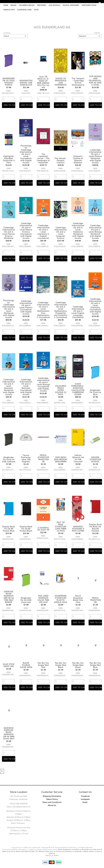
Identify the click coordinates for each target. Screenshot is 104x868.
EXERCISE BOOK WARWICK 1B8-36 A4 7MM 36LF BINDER (9, 597)
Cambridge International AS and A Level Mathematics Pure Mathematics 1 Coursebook (43, 310)
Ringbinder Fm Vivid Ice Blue (95, 392)
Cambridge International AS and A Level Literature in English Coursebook (43, 232)
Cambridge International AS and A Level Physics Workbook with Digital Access (95, 156)
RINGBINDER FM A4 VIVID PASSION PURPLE (9, 82)
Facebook (85, 796)
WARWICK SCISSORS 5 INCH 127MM (78, 529)
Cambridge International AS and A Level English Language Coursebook (78, 312)
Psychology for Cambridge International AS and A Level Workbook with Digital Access (9, 309)
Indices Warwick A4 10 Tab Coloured (78, 458)
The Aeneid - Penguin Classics (61, 161)
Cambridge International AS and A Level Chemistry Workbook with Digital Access (78, 231)
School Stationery (71, 18)
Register (93, 4)
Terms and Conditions (52, 802)
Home (6, 18)
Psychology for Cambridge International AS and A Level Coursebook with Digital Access (26, 154)
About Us (52, 805)
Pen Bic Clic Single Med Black (61, 665)
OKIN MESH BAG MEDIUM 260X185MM (61, 460)
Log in (84, 4)
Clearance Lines (24, 22)
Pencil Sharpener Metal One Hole (78, 599)
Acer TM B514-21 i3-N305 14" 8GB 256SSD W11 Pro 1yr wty (43, 82)
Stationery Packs (89, 18)
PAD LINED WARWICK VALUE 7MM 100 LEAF (43, 599)
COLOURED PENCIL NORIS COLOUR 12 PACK (61, 390)
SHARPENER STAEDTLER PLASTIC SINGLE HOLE (61, 599)
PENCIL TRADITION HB (95, 600)
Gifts (36, 22)
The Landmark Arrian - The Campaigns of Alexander (43, 158)
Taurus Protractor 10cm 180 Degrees (26, 458)
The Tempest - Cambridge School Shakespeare (78, 82)
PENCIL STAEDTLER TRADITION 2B (43, 458)
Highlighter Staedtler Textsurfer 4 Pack (9, 159)
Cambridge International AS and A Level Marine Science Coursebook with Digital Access (26, 231)
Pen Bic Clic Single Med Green (78, 665)
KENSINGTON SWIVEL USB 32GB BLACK (26, 83)
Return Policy (52, 799)
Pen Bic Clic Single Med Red (43, 665)
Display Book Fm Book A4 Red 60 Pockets (95, 528)
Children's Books (27, 18)
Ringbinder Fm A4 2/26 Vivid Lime (26, 600)
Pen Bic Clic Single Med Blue (95, 665)
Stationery (42, 18)
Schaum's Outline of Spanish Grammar (78, 159)
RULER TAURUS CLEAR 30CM (26, 665)
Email (85, 802)
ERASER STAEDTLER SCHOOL (95, 460)
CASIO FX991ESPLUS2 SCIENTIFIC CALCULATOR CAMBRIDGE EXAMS (79, 389)
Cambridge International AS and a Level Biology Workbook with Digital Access (95, 232)
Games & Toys (9, 22)
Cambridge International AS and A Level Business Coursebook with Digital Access (26, 387)
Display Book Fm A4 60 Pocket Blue (9, 529)
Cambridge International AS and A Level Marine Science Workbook (9, 233)
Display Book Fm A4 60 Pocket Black (26, 529)
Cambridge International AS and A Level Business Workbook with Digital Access (9, 387)
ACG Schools (55, 18)
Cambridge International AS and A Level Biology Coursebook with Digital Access (43, 385)
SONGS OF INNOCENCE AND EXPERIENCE (61, 82)
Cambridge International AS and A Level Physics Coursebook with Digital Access (26, 308)
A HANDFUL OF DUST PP (43, 529)
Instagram (85, 799)
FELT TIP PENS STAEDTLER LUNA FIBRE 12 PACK (61, 527)
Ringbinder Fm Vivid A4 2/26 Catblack (9, 460)
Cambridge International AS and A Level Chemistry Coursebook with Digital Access (95, 306)
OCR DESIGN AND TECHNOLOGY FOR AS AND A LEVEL (95, 81)
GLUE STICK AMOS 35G (9, 665)
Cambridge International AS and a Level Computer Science (61, 233)
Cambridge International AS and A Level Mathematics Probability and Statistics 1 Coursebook (61, 310)
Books (13, 18)
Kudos (56, 855)
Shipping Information (52, 796)
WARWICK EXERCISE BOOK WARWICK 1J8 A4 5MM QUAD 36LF (9, 733)
